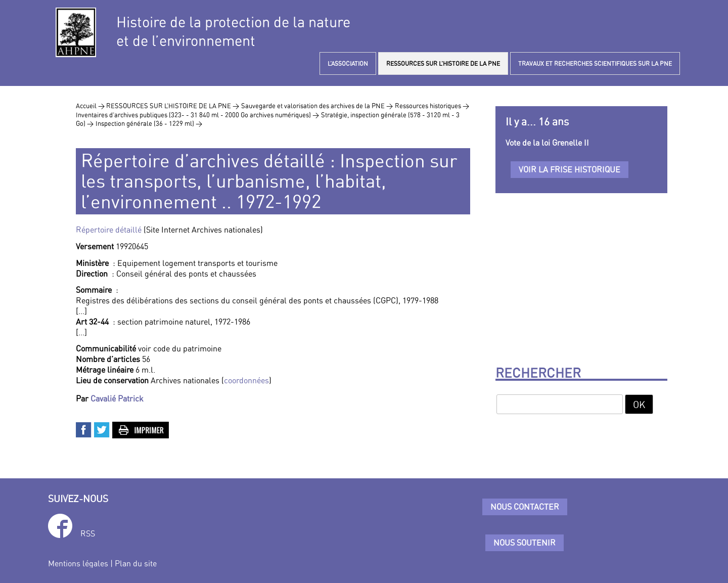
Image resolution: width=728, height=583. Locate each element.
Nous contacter (525, 507)
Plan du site (136, 563)
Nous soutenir (525, 543)
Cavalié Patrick (117, 398)
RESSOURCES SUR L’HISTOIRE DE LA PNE (443, 63)
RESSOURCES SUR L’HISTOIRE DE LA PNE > (173, 106)
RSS (88, 533)
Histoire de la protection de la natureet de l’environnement (233, 31)
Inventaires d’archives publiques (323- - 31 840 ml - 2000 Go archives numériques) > (197, 115)
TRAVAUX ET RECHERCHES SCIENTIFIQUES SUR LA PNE (595, 63)
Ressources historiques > (432, 106)
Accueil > (91, 106)
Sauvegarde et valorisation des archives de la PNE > (317, 106)
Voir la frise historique (570, 169)
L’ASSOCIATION (348, 63)
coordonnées (246, 380)
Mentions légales (78, 563)
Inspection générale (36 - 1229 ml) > (149, 123)
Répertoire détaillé (109, 230)
